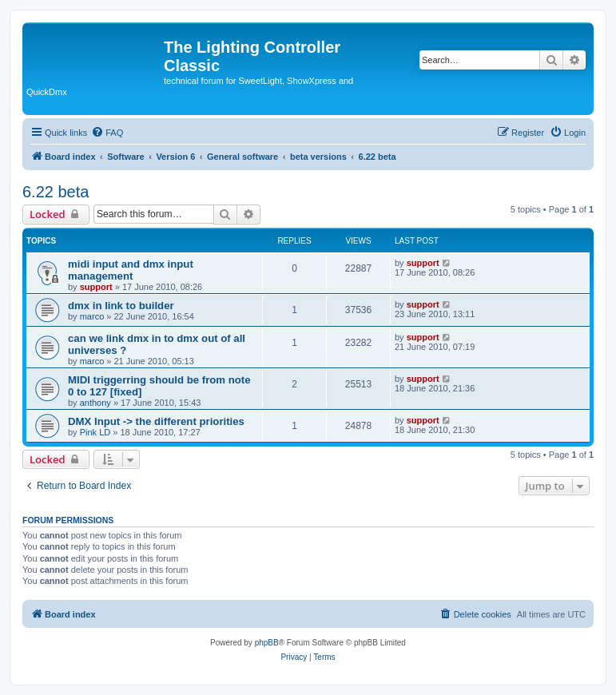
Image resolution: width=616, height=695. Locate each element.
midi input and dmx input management (131, 270)
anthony (95, 403)
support (96, 287)
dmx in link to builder (121, 306)
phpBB (267, 643)
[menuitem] (107, 133)
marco (92, 316)
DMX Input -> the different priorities (156, 421)
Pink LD (95, 432)
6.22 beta (56, 192)
